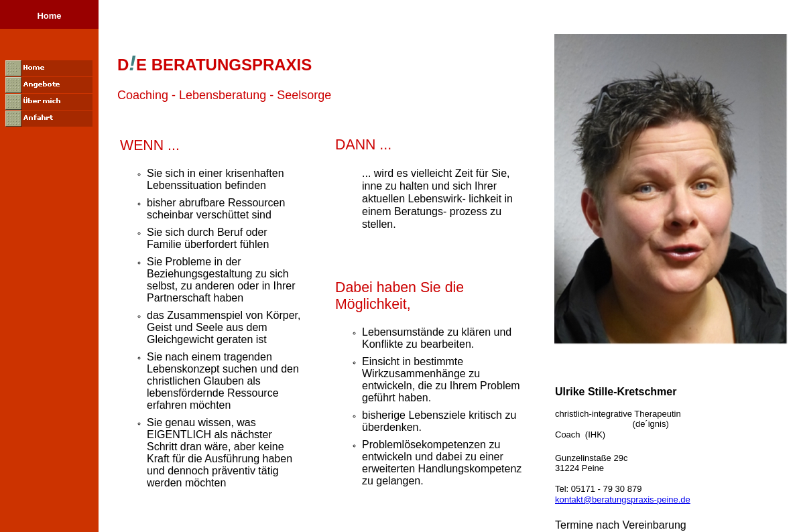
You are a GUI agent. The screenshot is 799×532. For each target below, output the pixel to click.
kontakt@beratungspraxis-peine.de (623, 500)
